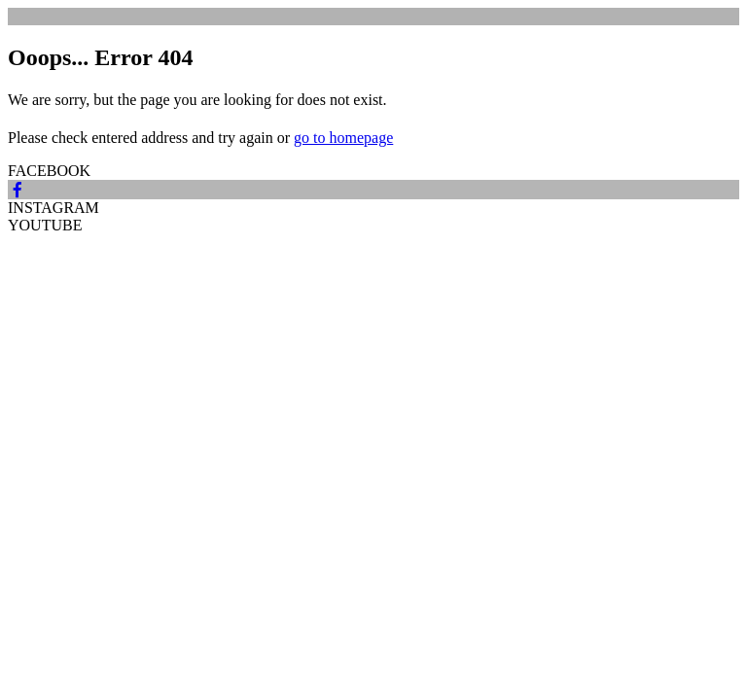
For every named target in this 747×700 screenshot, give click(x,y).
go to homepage (343, 138)
